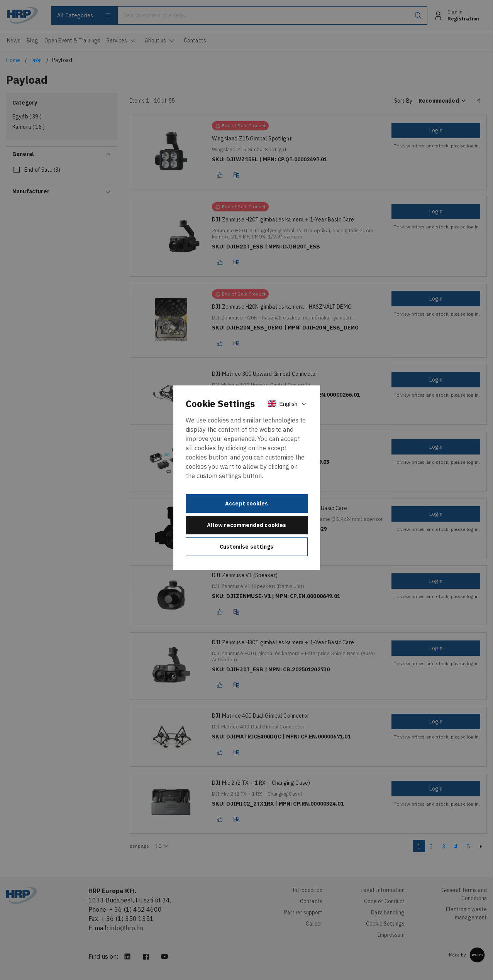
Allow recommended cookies (247, 525)
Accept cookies (246, 504)
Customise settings (246, 547)
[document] (247, 478)
